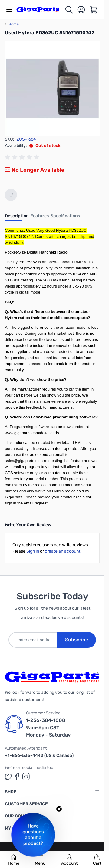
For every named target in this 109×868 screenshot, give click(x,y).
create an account (63, 551)
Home (14, 860)
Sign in (33, 551)
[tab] (17, 218)
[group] (23, 157)
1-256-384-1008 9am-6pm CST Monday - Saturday (48, 728)
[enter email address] (33, 640)
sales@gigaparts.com (24, 461)
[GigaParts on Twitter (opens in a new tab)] (8, 777)
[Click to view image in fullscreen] (52, 89)
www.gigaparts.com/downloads (32, 433)
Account (69, 860)
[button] (33, 835)
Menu (40, 860)
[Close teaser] (59, 809)
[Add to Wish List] (11, 195)
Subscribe (77, 640)
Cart (97, 860)
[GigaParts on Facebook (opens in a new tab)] (17, 777)
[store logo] (40, 10)
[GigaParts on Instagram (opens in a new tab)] (26, 777)
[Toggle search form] (69, 10)
